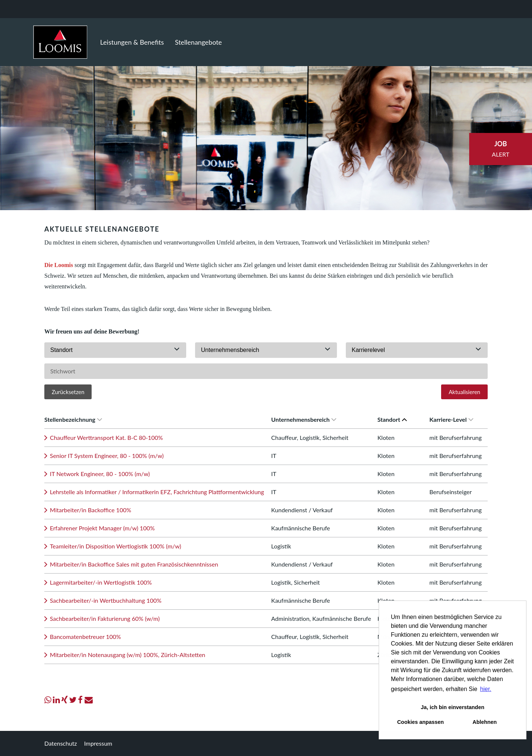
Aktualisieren (464, 392)
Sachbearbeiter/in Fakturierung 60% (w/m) (105, 618)
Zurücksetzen (68, 392)
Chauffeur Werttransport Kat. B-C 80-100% (106, 437)
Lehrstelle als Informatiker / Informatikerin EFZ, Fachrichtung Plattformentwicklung (157, 492)
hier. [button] (486, 689)
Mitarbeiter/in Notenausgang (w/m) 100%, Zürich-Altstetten (128, 655)
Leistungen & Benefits (132, 42)
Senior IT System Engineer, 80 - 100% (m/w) (107, 456)
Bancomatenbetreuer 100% (85, 637)
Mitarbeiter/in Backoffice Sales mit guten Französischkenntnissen (134, 564)
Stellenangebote (199, 42)
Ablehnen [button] (485, 722)
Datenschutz (61, 743)
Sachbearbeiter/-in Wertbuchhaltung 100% (106, 600)
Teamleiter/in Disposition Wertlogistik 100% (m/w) (115, 546)
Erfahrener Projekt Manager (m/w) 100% (102, 528)
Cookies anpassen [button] (420, 722)
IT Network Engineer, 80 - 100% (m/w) (100, 474)
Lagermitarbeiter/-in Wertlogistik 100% (101, 582)
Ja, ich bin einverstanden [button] (453, 707)
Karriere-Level (451, 419)
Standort (392, 419)
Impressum (98, 743)
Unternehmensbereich (304, 419)
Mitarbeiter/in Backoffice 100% (91, 510)
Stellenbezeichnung (73, 419)
